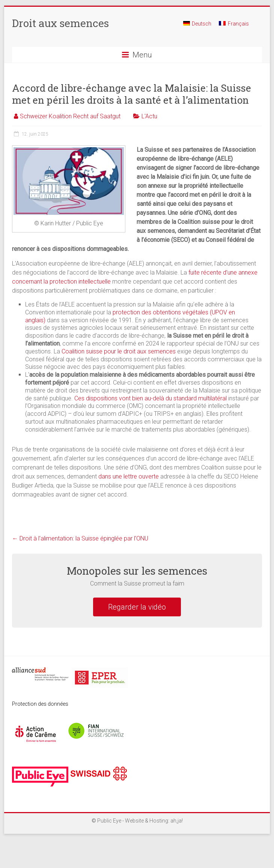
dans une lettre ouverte (129, 476)
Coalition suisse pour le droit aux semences (119, 351)
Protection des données (40, 704)
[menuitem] (197, 27)
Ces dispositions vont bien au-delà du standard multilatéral (151, 398)
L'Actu (149, 116)
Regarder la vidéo (137, 607)
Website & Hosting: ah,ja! (154, 821)
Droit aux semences (60, 23)
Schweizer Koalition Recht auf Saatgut (70, 116)
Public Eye (109, 821)
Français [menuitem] (238, 24)
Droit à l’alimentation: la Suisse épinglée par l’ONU (80, 538)
